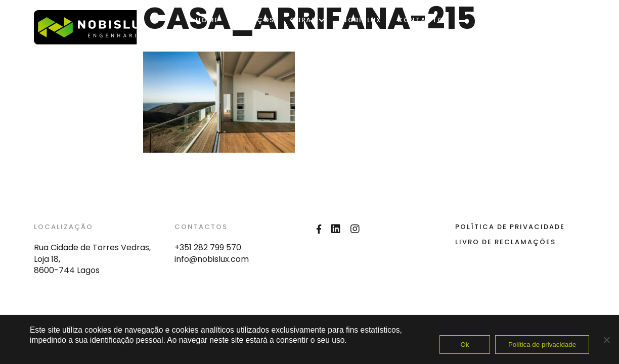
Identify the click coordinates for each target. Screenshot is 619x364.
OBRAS (303, 20)
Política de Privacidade (510, 227)
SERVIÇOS (254, 20)
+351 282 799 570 (208, 247)
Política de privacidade (542, 345)
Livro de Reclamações (505, 242)
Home (207, 20)
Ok (465, 345)
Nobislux (362, 20)
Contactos (423, 20)
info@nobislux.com (212, 259)
